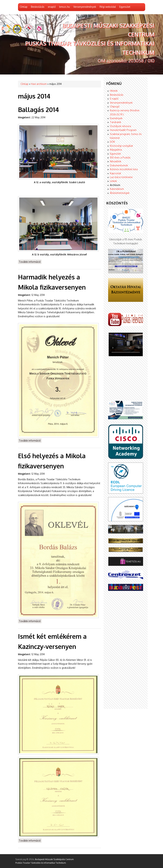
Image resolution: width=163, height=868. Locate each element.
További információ (30, 262)
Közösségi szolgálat (121, 146)
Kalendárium (117, 189)
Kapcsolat (115, 173)
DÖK (112, 142)
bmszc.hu (65, 7)
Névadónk (116, 161)
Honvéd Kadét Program (123, 130)
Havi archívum (39, 84)
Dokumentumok (119, 165)
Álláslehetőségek (120, 193)
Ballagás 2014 (38, 109)
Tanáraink (115, 122)
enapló (52, 7)
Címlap (24, 7)
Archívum (115, 185)
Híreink (114, 91)
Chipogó (115, 106)
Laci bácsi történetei (121, 177)
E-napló (114, 99)
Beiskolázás (38, 7)
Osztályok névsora (120, 126)
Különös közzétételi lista (124, 169)
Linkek (113, 181)
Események (116, 118)
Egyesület (125, 7)
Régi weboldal (108, 7)
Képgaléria (116, 150)
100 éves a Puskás (120, 157)
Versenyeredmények (85, 7)
